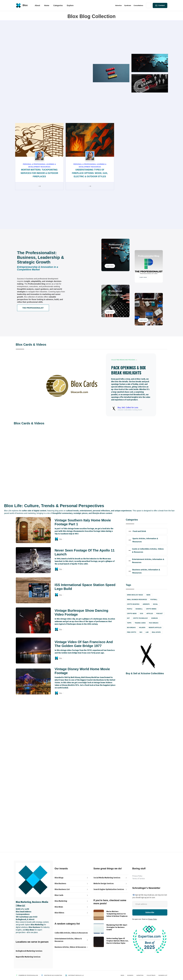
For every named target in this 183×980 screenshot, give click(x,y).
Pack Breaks (154, 623)
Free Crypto (132, 632)
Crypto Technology (141, 618)
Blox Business (33, 752)
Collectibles (151, 975)
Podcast (159, 614)
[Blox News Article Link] (72, 889)
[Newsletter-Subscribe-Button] (150, 912)
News (148, 595)
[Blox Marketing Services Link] (72, 901)
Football (154, 600)
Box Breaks (131, 628)
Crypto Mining (151, 609)
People (130, 609)
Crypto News (132, 614)
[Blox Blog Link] (72, 878)
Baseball (139, 609)
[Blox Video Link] (72, 913)
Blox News (133, 186)
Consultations (138, 5)
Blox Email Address (24, 912)
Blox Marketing (57, 975)
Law (147, 632)
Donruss (155, 618)
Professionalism (32, 975)
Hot (128, 618)
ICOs (141, 614)
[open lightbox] (120, 718)
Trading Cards (140, 623)
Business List (163, 975)
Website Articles (155, 628)
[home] (22, 5)
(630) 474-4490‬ (22, 909)
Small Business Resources (137, 600)
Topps (129, 623)
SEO (141, 632)
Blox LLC (81, 975)
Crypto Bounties (133, 604)
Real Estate (156, 632)
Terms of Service (139, 879)
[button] (47, 5)
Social (155, 604)
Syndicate (128, 5)
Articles (150, 614)
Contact (162, 5)
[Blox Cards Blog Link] (72, 895)
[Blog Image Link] (39, 438)
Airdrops (146, 604)
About (37, 5)
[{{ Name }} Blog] (99, 915)
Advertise (119, 5)
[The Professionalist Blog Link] (72, 884)
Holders (142, 628)
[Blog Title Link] (40, 460)
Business (130, 975)
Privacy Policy (137, 876)
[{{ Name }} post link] (117, 914)
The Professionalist (33, 308)
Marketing (140, 975)
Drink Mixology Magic (135, 595)
